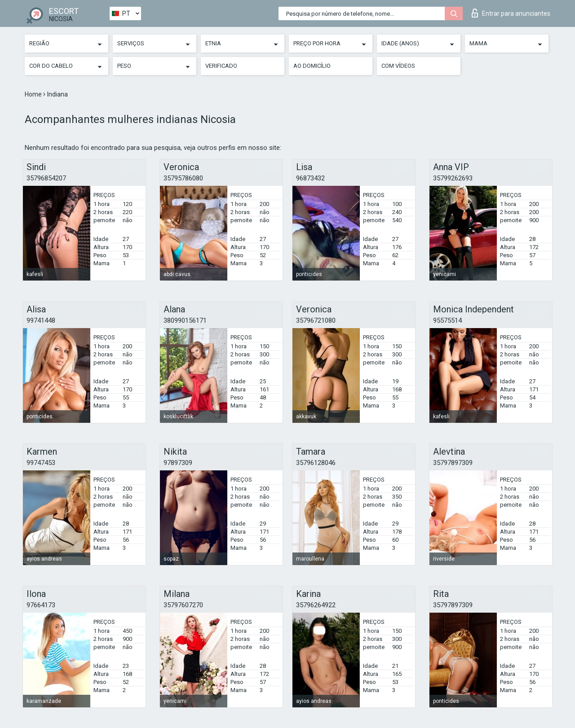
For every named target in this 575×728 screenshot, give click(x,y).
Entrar (511, 13)
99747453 (41, 463)
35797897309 (453, 463)
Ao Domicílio (312, 66)
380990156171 (185, 320)
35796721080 (316, 320)
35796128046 (316, 463)
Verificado (221, 66)
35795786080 (183, 178)
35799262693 (453, 178)
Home (34, 94)
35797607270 (183, 605)
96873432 (310, 178)
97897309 (178, 463)
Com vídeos (398, 66)
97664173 (41, 605)
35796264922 (316, 605)
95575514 (447, 320)
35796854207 (46, 178)
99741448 (41, 320)
